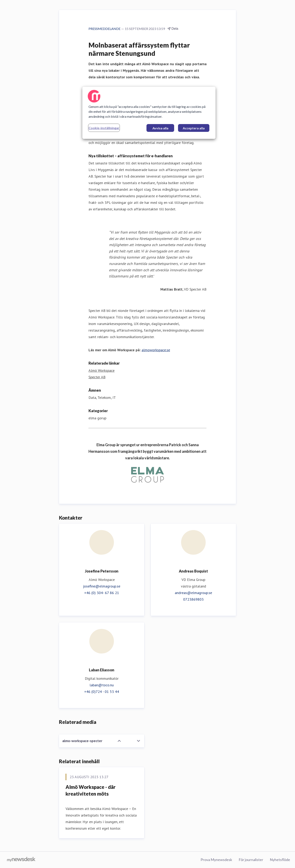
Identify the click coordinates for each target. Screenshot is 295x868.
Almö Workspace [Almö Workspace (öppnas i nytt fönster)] (102, 370)
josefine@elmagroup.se (102, 586)
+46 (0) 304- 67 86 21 (102, 593)
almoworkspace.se (156, 350)
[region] (149, 113)
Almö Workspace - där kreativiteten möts (91, 790)
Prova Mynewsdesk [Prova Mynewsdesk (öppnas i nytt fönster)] (216, 860)
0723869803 (193, 599)
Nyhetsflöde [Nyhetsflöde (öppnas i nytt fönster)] (280, 860)
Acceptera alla (194, 128)
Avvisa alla (160, 128)
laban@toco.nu (102, 685)
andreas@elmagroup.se (193, 593)
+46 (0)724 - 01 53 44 (102, 692)
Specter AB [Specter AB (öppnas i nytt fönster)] (97, 377)
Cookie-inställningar (104, 128)
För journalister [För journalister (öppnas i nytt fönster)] (251, 860)
